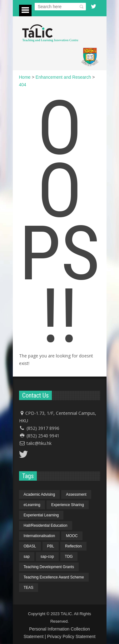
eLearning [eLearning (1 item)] (32, 505)
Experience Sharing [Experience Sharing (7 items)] (68, 505)
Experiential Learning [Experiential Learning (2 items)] (41, 515)
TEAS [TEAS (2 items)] (29, 588)
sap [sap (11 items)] (27, 557)
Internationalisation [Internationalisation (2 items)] (40, 536)
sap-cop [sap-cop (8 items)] (47, 557)
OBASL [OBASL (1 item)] (30, 546)
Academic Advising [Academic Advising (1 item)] (40, 494)
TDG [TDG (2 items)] (69, 557)
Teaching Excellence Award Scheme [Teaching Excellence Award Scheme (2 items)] (54, 577)
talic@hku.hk (39, 443)
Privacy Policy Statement (71, 636)
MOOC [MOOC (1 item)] (72, 536)
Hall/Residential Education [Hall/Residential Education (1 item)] (46, 525)
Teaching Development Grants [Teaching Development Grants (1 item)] (49, 567)
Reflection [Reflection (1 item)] (73, 546)
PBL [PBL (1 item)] (51, 546)
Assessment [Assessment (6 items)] (76, 494)
